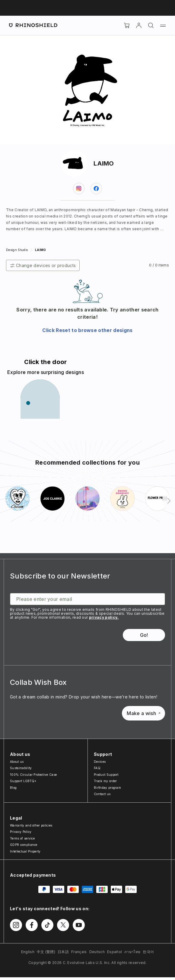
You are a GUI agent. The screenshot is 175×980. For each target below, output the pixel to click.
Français (79, 952)
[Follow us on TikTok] (47, 925)
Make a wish (143, 713)
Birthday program (107, 788)
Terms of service (22, 838)
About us (17, 762)
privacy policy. (104, 617)
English (28, 952)
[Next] (169, 501)
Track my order (105, 781)
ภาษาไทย (132, 952)
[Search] (151, 25)
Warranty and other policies (31, 825)
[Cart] (127, 25)
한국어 (148, 952)
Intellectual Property (25, 851)
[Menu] (163, 25)
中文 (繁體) (46, 952)
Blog (13, 788)
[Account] (139, 25)
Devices (100, 762)
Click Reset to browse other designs (87, 330)
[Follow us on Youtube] (79, 925)
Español (115, 952)
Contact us (102, 794)
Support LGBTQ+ (23, 781)
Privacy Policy (21, 832)
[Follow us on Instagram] (16, 925)
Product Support (106, 775)
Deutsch (97, 952)
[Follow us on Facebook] (32, 925)
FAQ (97, 768)
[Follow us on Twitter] (63, 925)
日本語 (63, 952)
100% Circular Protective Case (33, 775)
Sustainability (21, 768)
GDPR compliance (24, 845)
